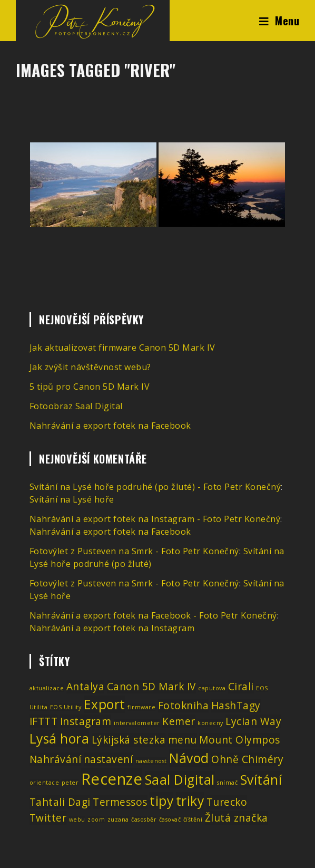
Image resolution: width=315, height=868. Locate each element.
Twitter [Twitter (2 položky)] (48, 818)
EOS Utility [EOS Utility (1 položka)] (66, 707)
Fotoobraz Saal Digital (76, 406)
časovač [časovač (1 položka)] (170, 819)
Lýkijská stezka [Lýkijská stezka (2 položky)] (129, 740)
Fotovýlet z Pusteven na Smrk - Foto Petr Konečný (134, 551)
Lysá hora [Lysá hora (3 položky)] (60, 739)
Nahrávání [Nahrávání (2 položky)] (56, 759)
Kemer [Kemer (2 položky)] (179, 721)
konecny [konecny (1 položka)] (210, 723)
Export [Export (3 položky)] (105, 704)
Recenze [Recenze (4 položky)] (112, 779)
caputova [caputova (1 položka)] (212, 688)
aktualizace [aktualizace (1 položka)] (47, 688)
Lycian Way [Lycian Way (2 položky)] (253, 721)
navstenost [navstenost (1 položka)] (151, 761)
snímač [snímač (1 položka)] (227, 783)
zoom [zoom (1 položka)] (96, 819)
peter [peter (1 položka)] (70, 783)
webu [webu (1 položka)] (77, 819)
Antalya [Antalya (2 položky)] (86, 687)
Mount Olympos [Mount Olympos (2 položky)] (240, 740)
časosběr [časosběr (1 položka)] (144, 819)
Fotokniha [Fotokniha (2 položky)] (184, 706)
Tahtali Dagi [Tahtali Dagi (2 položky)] (60, 802)
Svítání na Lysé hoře (72, 499)
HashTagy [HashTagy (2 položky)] (236, 706)
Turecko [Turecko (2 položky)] (227, 802)
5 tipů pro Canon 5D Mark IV (90, 387)
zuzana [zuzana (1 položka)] (118, 819)
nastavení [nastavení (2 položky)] (109, 759)
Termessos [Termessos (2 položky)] (120, 802)
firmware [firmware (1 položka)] (141, 707)
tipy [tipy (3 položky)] (161, 801)
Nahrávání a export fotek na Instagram (112, 628)
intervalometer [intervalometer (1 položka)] (137, 723)
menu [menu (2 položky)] (183, 740)
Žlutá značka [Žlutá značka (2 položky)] (237, 818)
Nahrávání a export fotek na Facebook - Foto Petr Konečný (153, 615)
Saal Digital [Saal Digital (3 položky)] (180, 780)
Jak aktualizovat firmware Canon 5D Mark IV (122, 348)
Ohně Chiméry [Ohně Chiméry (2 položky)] (247, 759)
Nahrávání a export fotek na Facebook (110, 426)
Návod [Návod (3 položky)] (189, 758)
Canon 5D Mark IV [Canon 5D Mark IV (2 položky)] (151, 687)
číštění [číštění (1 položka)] (193, 819)
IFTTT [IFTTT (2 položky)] (44, 721)
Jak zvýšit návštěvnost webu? (90, 367)
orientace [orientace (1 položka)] (45, 783)
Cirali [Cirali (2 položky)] (241, 687)
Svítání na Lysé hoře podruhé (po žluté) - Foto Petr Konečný (155, 487)
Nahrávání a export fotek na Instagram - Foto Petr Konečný (155, 519)
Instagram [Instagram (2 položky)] (86, 721)
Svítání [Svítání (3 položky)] (261, 780)
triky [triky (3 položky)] (190, 801)
